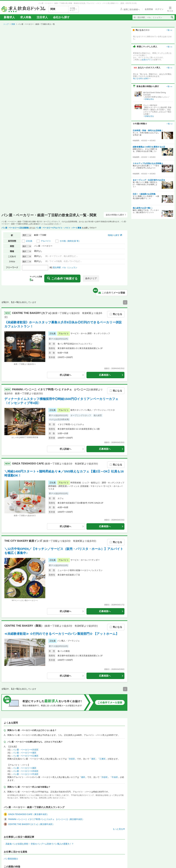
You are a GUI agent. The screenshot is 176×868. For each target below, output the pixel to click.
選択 (24, 246)
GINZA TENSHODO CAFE (28, 463)
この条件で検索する (62, 279)
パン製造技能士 (11, 859)
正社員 (29, 241)
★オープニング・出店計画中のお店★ (149, 180)
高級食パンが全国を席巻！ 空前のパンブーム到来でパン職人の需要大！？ (40, 844)
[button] (27, 235)
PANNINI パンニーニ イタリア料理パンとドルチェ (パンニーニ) (51, 389)
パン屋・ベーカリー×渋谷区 (26, 750)
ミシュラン (72, 267)
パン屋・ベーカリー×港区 (25, 753)
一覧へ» (169, 30)
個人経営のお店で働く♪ (143, 208)
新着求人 (9, 17)
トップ (6, 24)
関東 (13, 24)
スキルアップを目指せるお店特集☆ (148, 163)
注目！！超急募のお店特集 (144, 194)
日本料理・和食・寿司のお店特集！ (148, 131)
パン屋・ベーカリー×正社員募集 (15, 228)
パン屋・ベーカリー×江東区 (26, 756)
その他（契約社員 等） (70, 241)
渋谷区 (72, 759)
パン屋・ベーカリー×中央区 (26, 774)
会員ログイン (147, 60)
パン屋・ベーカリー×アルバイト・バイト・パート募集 (58, 228)
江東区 (103, 759)
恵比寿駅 (57, 267)
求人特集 (26, 17)
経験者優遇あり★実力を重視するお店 (149, 147)
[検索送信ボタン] (172, 17)
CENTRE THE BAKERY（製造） (24, 626)
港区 (93, 759)
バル (64, 267)
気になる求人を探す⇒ (142, 78)
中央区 (115, 777)
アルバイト (46, 241)
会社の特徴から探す (116, 215)
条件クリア (91, 278)
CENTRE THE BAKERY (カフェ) (32, 313)
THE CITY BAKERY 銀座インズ (24, 541)
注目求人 (42, 17)
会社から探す (61, 17)
